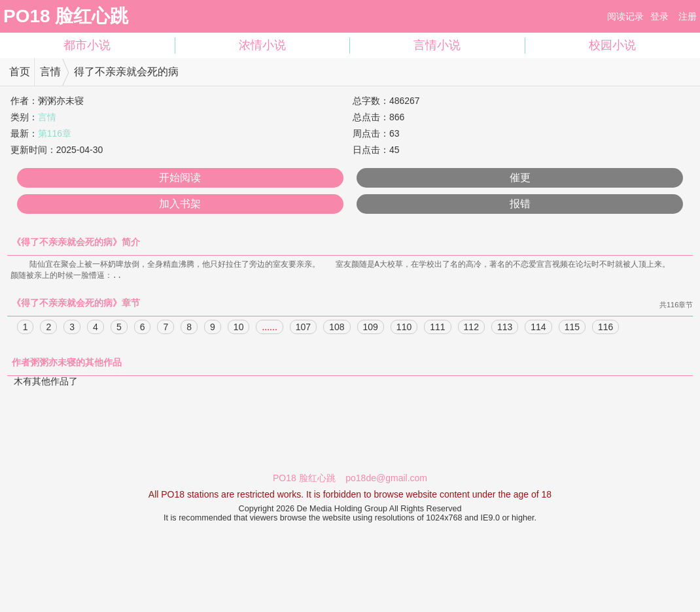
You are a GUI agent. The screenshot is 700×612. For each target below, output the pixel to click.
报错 (520, 204)
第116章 (55, 133)
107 (303, 328)
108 (337, 328)
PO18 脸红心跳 (66, 16)
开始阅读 (180, 178)
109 (371, 328)
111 (437, 328)
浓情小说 (262, 45)
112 (471, 328)
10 (239, 328)
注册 (688, 16)
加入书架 (180, 204)
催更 (520, 178)
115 (572, 328)
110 (404, 328)
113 (505, 328)
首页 (20, 72)
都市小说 (87, 45)
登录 (659, 16)
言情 (50, 72)
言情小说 (437, 45)
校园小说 (612, 45)
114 (538, 328)
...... (269, 328)
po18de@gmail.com (386, 479)
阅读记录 (625, 16)
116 (605, 328)
